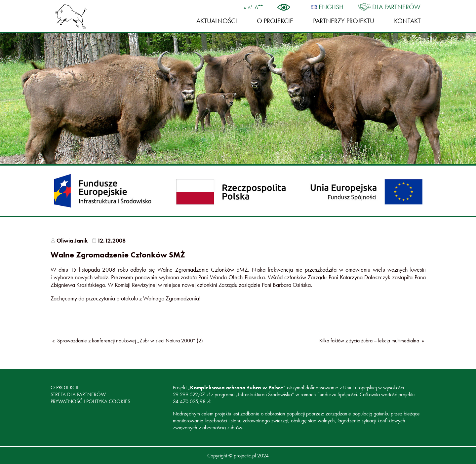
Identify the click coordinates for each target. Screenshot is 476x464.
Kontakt (407, 21)
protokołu (127, 298)
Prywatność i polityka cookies (90, 401)
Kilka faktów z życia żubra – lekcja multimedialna (369, 341)
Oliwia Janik (72, 240)
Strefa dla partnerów (78, 394)
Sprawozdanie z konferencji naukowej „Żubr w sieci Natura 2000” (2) (130, 341)
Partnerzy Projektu (344, 21)
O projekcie (275, 21)
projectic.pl (245, 456)
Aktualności (217, 21)
